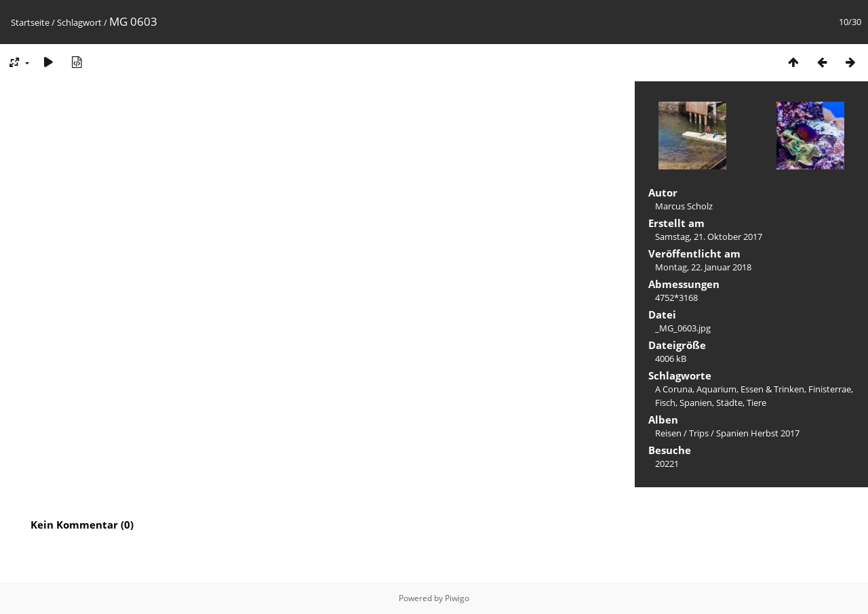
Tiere (756, 403)
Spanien (696, 403)
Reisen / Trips (682, 433)
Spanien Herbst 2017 (758, 433)
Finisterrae (830, 389)
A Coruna (674, 389)
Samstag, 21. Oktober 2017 (709, 237)
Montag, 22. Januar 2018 (703, 267)
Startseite (30, 22)
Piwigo (457, 598)
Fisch (665, 403)
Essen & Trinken (772, 389)
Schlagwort (79, 22)
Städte (729, 403)
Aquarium (716, 389)
